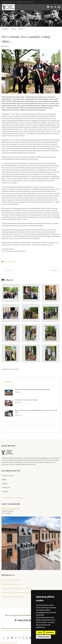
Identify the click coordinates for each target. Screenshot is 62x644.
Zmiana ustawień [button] (43, 637)
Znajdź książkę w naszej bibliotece (13, 498)
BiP (15, 631)
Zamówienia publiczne (23, 631)
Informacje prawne (7, 631)
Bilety (4, 480)
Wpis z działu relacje (10, 262)
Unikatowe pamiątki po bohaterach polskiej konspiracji (19, 593)
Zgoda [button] (40, 633)
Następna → (55, 270)
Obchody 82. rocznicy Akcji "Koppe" (26, 400)
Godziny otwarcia (8, 476)
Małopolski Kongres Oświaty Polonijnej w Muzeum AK (32, 390)
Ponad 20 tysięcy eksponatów (11, 580)
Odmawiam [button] (50, 633)
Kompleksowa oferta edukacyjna (12, 597)
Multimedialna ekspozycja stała (12, 584)
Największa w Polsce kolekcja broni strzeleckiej (17, 588)
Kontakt (5, 492)
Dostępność (6, 488)
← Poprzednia (8, 270)
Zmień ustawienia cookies (8, 643)
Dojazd (4, 484)
